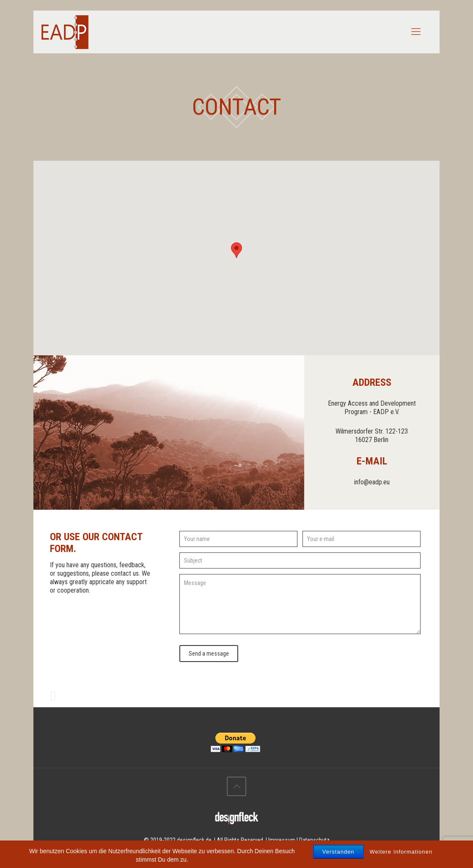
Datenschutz (314, 840)
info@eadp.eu (372, 482)
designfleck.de (194, 840)
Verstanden (338, 852)
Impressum (282, 840)
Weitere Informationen (401, 852)
